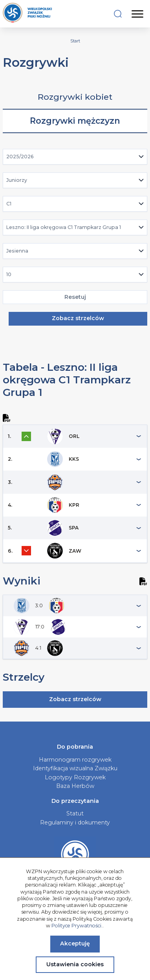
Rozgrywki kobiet (75, 97)
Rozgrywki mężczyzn (75, 121)
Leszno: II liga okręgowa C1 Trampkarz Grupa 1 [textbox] (64, 227)
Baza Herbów (75, 786)
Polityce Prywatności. (77, 926)
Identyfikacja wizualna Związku (75, 768)
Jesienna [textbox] (17, 251)
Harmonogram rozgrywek (75, 760)
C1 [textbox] (9, 204)
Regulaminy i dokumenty (75, 822)
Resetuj (75, 297)
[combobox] (75, 157)
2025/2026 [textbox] (20, 157)
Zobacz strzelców (78, 318)
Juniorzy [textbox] (17, 180)
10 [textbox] (9, 274)
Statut (75, 813)
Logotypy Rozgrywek (75, 777)
